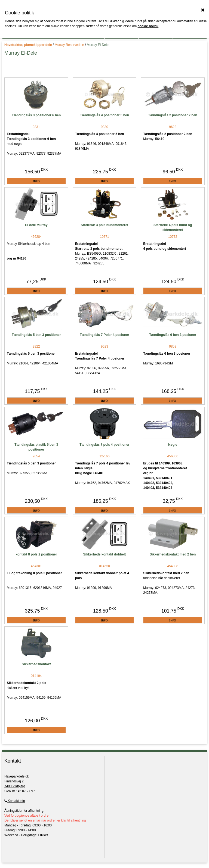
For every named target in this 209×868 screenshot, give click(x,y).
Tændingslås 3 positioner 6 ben (36, 115)
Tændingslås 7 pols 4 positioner (104, 445)
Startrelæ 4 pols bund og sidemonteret (173, 227)
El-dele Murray (36, 225)
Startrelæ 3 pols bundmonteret (105, 225)
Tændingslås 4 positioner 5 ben (104, 115)
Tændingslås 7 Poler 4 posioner (104, 335)
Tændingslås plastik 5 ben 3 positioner (36, 447)
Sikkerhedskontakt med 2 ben (173, 554)
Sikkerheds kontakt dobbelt (105, 554)
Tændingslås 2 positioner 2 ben (173, 115)
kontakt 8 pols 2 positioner (36, 554)
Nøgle (173, 445)
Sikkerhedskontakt (36, 664)
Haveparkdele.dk (17, 776)
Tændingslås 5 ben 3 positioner (36, 335)
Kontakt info (15, 801)
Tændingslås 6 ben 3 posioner (173, 335)
